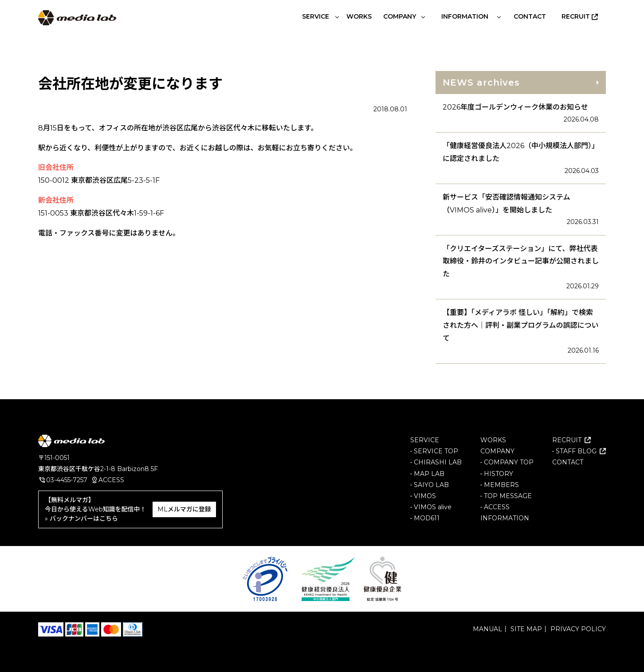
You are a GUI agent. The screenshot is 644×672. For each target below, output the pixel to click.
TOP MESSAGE (508, 496)
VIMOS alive (433, 507)
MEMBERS (501, 484)
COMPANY (497, 451)
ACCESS (111, 480)
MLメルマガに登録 (184, 509)
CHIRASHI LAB (438, 462)
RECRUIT (567, 440)
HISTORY (499, 473)
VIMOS (425, 496)
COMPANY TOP (509, 462)
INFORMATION (505, 518)
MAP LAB (429, 473)
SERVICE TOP (436, 451)
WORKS (493, 440)
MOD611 (427, 518)
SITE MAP (526, 629)
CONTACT (568, 462)
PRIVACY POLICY (578, 629)
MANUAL (487, 629)
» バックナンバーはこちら (81, 519)
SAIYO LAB (431, 484)
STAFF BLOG (576, 451)
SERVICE (425, 440)
